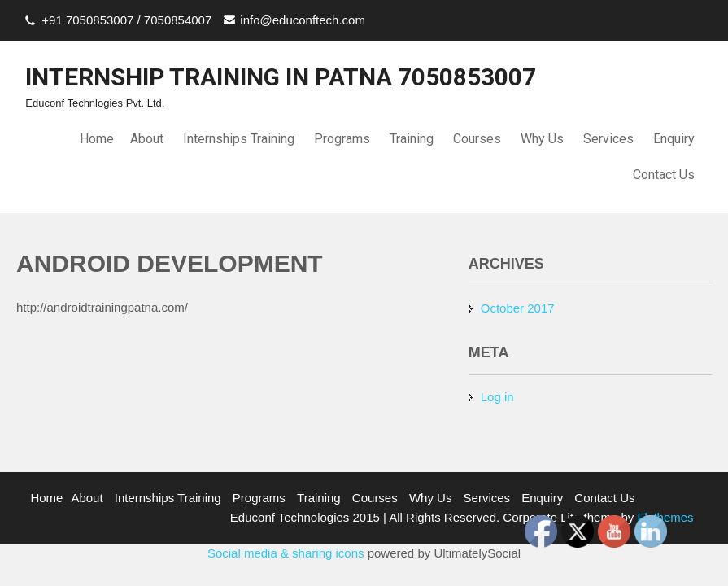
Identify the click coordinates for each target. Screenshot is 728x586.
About (147, 139)
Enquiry (674, 139)
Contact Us (664, 175)
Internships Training (239, 139)
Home (97, 139)
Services (608, 139)
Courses (477, 139)
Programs (342, 139)
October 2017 (518, 308)
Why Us (542, 139)
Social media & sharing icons (288, 553)
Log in (497, 397)
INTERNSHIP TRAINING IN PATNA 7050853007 (281, 77)
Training (412, 139)
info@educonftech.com (303, 20)
